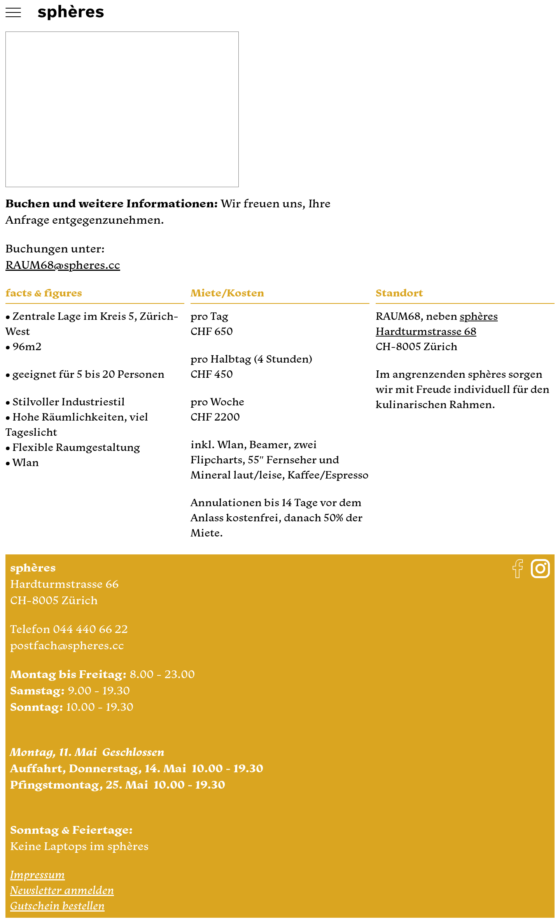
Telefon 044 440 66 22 (69, 629)
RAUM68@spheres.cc (63, 265)
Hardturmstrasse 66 (64, 584)
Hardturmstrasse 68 (426, 331)
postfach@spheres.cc (67, 645)
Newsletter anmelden (62, 890)
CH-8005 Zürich (54, 600)
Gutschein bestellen (57, 905)
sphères (479, 316)
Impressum (38, 874)
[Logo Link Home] (71, 13)
